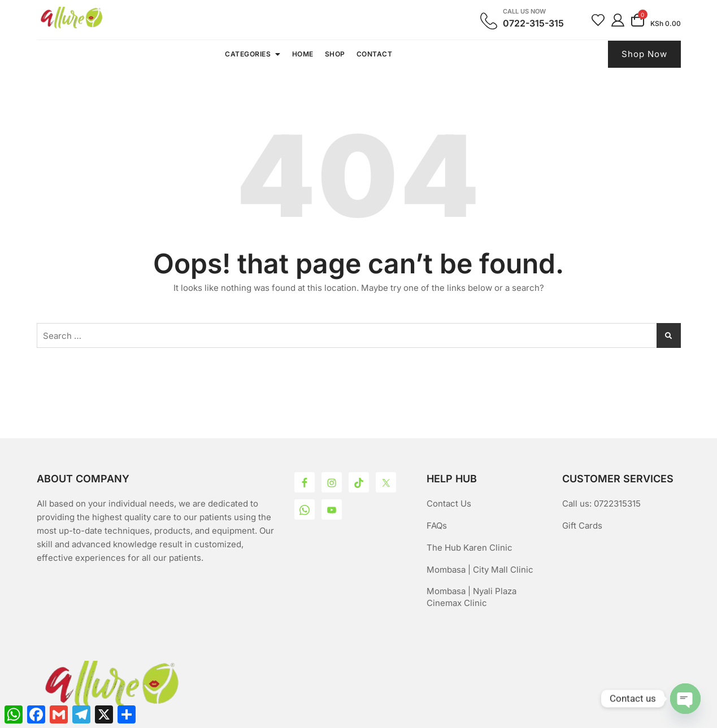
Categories (248, 54)
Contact (375, 54)
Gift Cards (582, 526)
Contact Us (449, 504)
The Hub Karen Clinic (470, 548)
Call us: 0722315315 (601, 504)
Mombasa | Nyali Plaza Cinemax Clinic (472, 597)
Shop (335, 54)
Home (303, 54)
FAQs (437, 526)
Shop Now (644, 54)
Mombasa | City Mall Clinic (480, 570)
